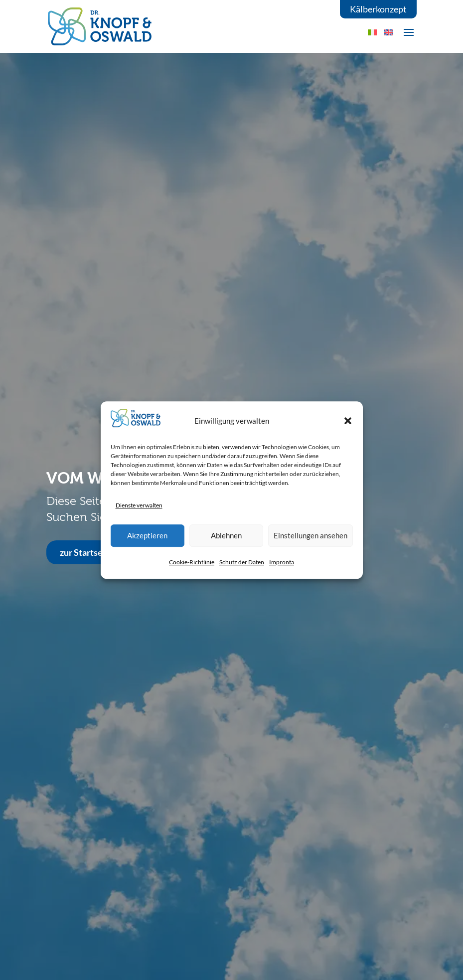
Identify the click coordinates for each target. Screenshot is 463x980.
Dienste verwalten (139, 505)
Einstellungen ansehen (310, 535)
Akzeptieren (147, 535)
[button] (348, 421)
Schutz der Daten (242, 562)
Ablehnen (226, 535)
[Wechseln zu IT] (372, 32)
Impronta (282, 562)
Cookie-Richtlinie (192, 562)
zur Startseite (87, 552)
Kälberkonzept (378, 9)
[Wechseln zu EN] (389, 32)
